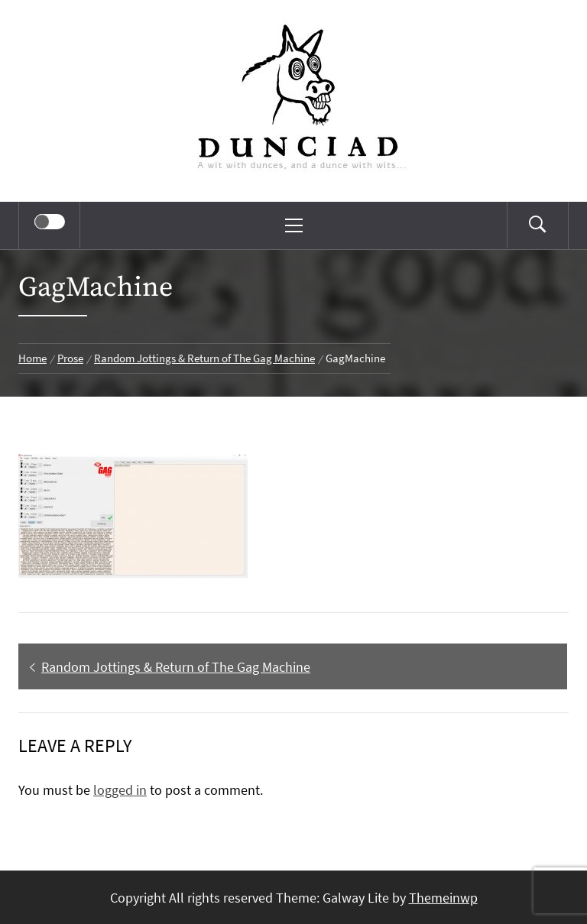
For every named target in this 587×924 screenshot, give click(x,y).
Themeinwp (443, 898)
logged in (120, 790)
